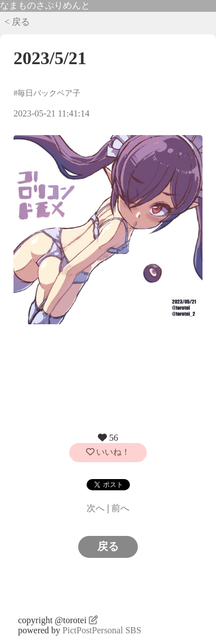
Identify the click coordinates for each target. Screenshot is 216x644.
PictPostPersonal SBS (102, 630)
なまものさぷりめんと (45, 5)
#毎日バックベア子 (47, 93)
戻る (108, 546)
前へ (120, 508)
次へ (96, 508)
